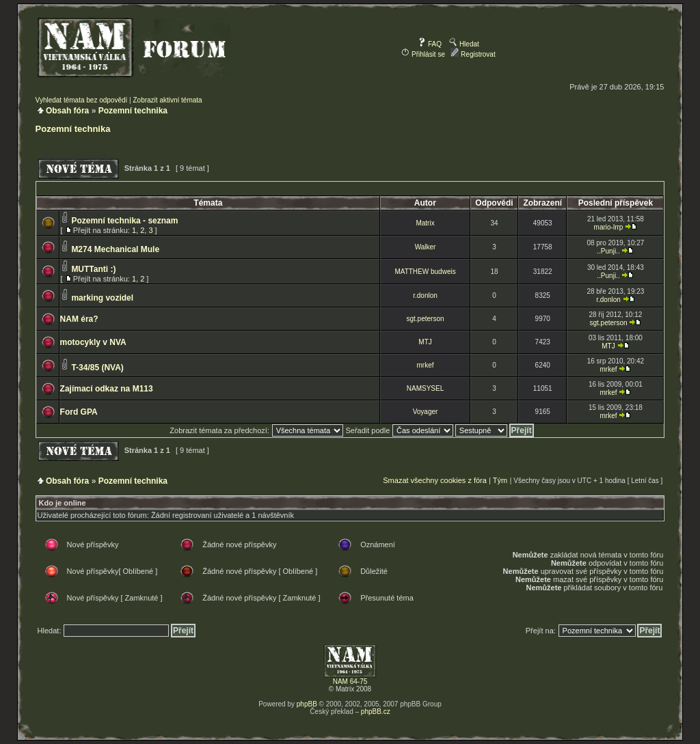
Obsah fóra (67, 111)
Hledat (464, 44)
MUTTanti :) (93, 269)
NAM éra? (79, 319)
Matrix (425, 223)
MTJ (425, 342)
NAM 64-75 (350, 681)
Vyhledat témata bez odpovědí (82, 100)
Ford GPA (79, 412)
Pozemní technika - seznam (124, 221)
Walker (426, 247)
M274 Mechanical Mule (115, 249)
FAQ (430, 44)
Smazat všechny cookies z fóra (435, 480)
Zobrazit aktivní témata (167, 100)
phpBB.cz (376, 712)
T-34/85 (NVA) (97, 368)
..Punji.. (608, 251)
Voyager (426, 412)
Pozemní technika (133, 111)
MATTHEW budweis (425, 272)
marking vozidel (102, 298)
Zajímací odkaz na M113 (107, 389)
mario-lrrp (609, 227)
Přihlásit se (423, 54)
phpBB (307, 704)
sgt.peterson (426, 319)
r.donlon (425, 295)
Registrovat (473, 54)
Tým (500, 480)
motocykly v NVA (93, 342)
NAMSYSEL (425, 388)
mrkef (426, 365)
